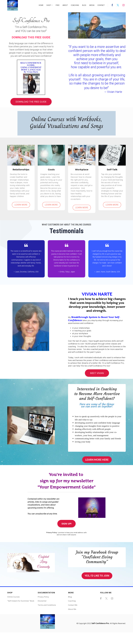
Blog (70, 597)
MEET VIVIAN (97, 373)
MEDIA (92, 5)
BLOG (84, 5)
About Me (72, 609)
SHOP (49, 5)
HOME (41, 5)
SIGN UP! (66, 524)
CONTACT (101, 5)
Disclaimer (42, 601)
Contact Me (73, 605)
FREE (58, 5)
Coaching (72, 601)
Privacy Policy (43, 597)
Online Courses (13, 597)
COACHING (75, 5)
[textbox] (97, 69)
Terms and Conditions (47, 605)
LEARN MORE (21, 205)
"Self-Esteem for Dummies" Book (21, 601)
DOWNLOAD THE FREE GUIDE (31, 102)
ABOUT (65, 5)
